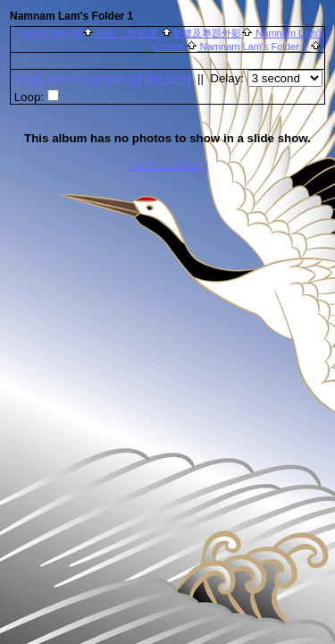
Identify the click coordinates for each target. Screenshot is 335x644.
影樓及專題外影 (207, 33)
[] (29, 78)
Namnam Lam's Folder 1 (254, 47)
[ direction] (94, 78)
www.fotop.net (51, 33)
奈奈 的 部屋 (127, 33)
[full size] (168, 78)
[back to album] (167, 165)
